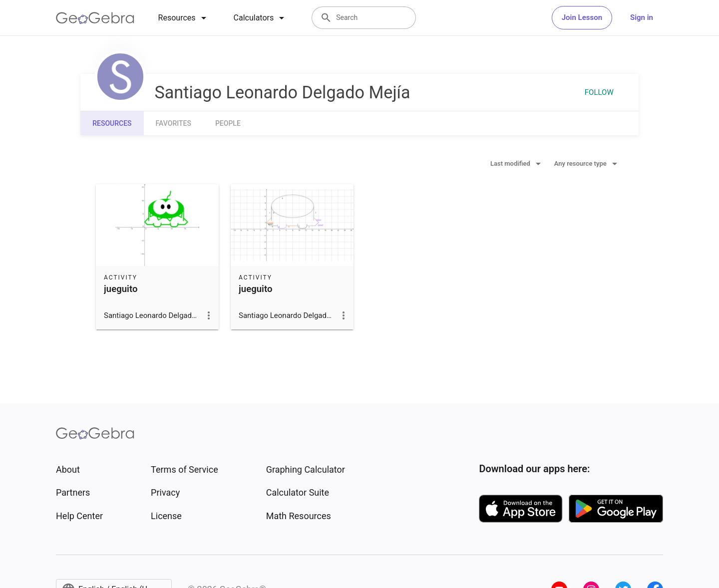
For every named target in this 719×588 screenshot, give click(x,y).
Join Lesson (582, 17)
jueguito (121, 289)
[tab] (184, 18)
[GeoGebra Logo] (95, 18)
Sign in (642, 17)
